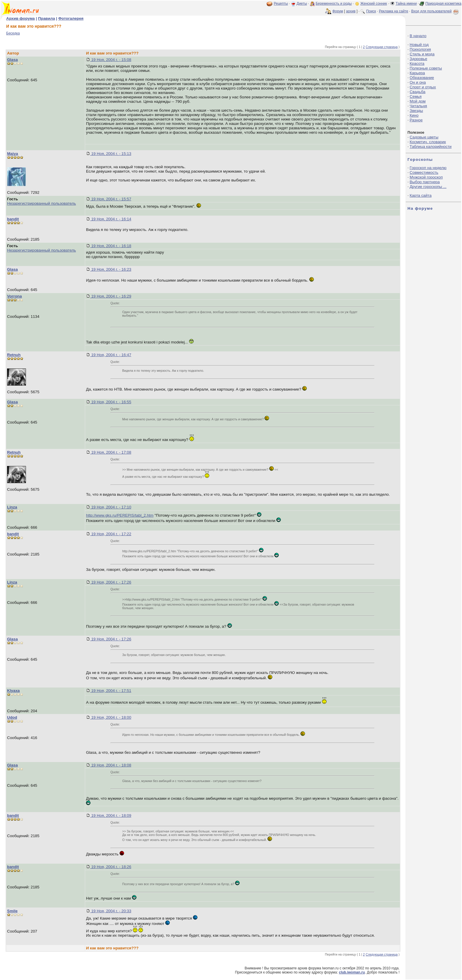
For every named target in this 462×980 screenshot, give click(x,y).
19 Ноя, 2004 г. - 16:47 (111, 355)
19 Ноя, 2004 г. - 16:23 (111, 269)
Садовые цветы (424, 137)
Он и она (418, 82)
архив (351, 11)
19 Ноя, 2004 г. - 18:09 (111, 815)
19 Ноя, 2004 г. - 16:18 (111, 246)
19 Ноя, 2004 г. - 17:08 (111, 452)
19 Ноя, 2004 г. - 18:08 (111, 765)
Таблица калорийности (430, 147)
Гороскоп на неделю (428, 168)
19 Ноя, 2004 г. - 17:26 (111, 582)
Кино (414, 115)
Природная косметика (443, 4)
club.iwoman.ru (352, 972)
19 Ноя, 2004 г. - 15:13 (111, 154)
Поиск (371, 11)
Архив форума (20, 18)
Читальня (418, 106)
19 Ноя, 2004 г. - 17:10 (111, 507)
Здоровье (418, 59)
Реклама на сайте (394, 11)
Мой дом (418, 101)
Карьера (417, 73)
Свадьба (417, 92)
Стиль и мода (422, 54)
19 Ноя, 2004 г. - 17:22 (111, 534)
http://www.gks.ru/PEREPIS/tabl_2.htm (120, 515)
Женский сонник (374, 4)
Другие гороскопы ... (428, 187)
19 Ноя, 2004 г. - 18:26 (111, 867)
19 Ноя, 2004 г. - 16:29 (111, 296)
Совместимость (424, 172)
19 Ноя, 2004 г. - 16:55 (111, 402)
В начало (418, 36)
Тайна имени (406, 4)
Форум (338, 11)
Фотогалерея (71, 18)
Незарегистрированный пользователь (42, 203)
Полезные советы (426, 68)
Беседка (13, 33)
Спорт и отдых (423, 87)
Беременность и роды (334, 4)
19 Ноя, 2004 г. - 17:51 (111, 691)
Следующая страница (382, 47)
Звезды (416, 111)
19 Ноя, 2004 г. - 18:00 (111, 717)
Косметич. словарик (428, 142)
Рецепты (281, 4)
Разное (416, 120)
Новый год (419, 45)
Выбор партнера (425, 182)
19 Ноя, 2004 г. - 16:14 (111, 219)
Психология (420, 49)
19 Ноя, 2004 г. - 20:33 (111, 911)
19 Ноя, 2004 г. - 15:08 (111, 60)
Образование (422, 78)
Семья (415, 96)
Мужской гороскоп (426, 177)
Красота (417, 63)
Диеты (302, 4)
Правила (46, 18)
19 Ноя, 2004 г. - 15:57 (111, 199)
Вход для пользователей (435, 11)
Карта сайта (420, 195)
